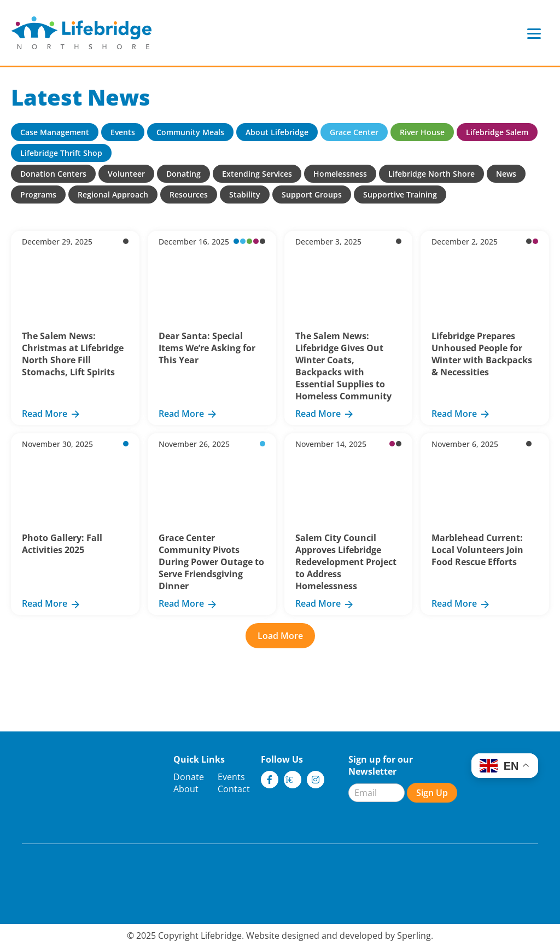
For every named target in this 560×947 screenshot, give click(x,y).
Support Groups (312, 194)
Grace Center (354, 132)
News (506, 174)
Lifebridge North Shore (431, 174)
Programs (38, 194)
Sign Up (432, 793)
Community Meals (190, 132)
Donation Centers (53, 174)
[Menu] (534, 33)
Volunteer (126, 174)
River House (422, 132)
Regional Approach (113, 194)
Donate (189, 777)
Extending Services (257, 174)
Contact (234, 789)
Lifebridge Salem (497, 132)
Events (123, 132)
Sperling (414, 936)
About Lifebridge (277, 132)
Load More (280, 636)
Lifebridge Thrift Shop (61, 153)
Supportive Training (400, 194)
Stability (245, 194)
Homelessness (340, 174)
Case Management (55, 132)
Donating (183, 174)
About (186, 789)
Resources (189, 194)
